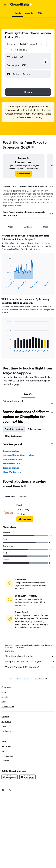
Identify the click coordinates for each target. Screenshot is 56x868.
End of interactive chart (5, 287)
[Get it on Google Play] (10, 777)
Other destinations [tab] (14, 436)
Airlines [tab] (28, 227)
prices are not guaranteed (14, 648)
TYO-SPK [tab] (28, 394)
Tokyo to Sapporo (24, 679)
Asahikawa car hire (12, 459)
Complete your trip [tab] (14, 429)
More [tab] (46, 227)
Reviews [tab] (23, 497)
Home (11, 679)
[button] (5, 5)
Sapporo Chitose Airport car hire (19, 455)
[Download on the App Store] (27, 777)
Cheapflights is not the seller (29, 656)
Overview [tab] (10, 497)
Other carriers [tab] (34, 429)
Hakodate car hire (12, 464)
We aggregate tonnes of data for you (29, 662)
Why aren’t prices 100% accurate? (29, 667)
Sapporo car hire (11, 451)
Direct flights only (19, 50)
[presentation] (33, 147)
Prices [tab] (10, 227)
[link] (24, 174)
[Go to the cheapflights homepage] (21, 5)
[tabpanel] (28, 297)
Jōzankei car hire (11, 468)
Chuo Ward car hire (12, 472)
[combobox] (11, 44)
